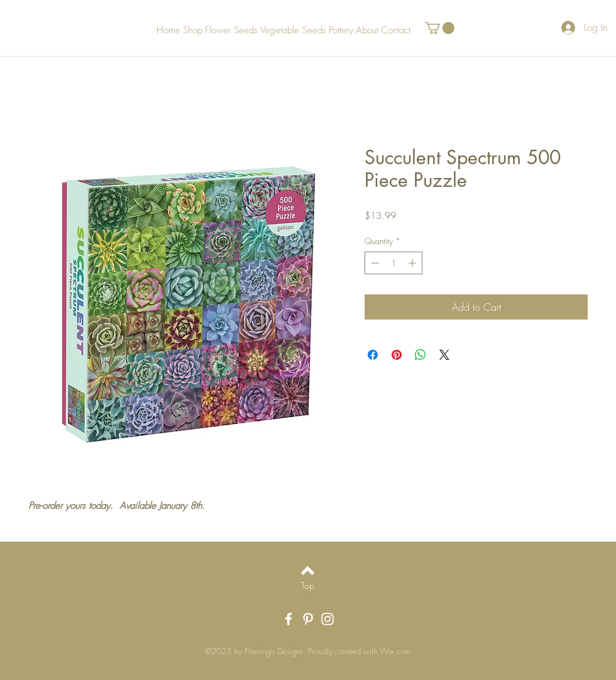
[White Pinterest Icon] (308, 619)
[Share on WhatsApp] (421, 355)
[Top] (308, 586)
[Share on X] (444, 355)
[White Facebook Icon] (289, 619)
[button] (440, 28)
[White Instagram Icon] (327, 619)
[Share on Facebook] (373, 355)
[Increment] (414, 263)
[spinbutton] (394, 263)
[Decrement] (374, 263)
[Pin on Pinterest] (397, 355)
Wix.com (395, 651)
